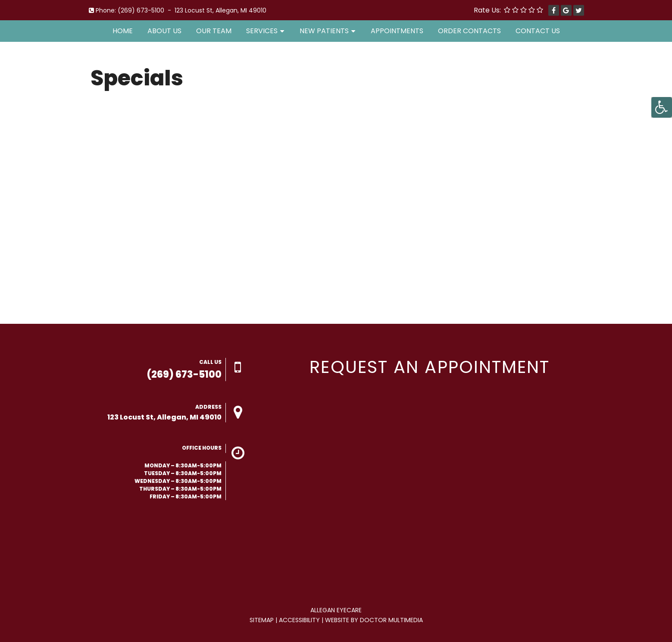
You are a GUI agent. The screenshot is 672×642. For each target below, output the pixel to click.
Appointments (397, 31)
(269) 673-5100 (141, 10)
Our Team (214, 31)
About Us (164, 31)
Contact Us (538, 31)
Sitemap (262, 620)
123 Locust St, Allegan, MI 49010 (220, 10)
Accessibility (299, 620)
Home (123, 31)
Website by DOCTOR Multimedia (374, 620)
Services (262, 31)
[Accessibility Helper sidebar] (662, 107)
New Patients (324, 31)
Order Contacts (469, 31)
